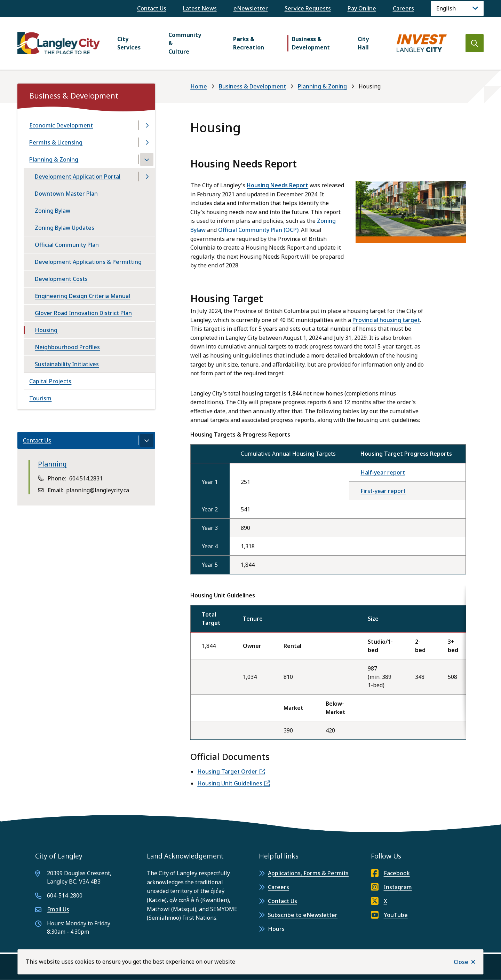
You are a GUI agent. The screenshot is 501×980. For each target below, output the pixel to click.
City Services (129, 43)
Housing (46, 330)
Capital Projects (50, 381)
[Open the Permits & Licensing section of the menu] (147, 142)
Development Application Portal (78, 177)
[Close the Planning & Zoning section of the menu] (147, 159)
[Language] (457, 8)
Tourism (40, 398)
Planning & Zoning (322, 86)
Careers (403, 8)
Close (461, 962)
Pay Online (362, 8)
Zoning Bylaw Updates (65, 228)
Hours (276, 929)
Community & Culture (185, 43)
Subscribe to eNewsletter (303, 915)
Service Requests (308, 8)
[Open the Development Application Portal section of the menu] (147, 177)
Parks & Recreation (249, 43)
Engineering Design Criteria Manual (82, 296)
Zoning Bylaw (53, 211)
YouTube (389, 915)
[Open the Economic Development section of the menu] (147, 125)
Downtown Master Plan (66, 194)
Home (199, 86)
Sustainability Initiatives (67, 364)
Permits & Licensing (56, 142)
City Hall (363, 43)
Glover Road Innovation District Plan (83, 313)
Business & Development (311, 43)
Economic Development (61, 125)
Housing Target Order (227, 771)
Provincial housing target (386, 320)
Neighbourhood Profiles (67, 347)
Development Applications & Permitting (88, 262)
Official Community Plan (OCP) (258, 230)
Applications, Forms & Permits (308, 873)
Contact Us (152, 8)
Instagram (391, 887)
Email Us (58, 909)
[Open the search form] (475, 43)
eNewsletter (251, 8)
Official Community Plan (67, 245)
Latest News (200, 8)
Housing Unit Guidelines (230, 783)
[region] (328, 663)
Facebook (390, 873)
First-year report (383, 491)
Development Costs (61, 279)
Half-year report (383, 472)
